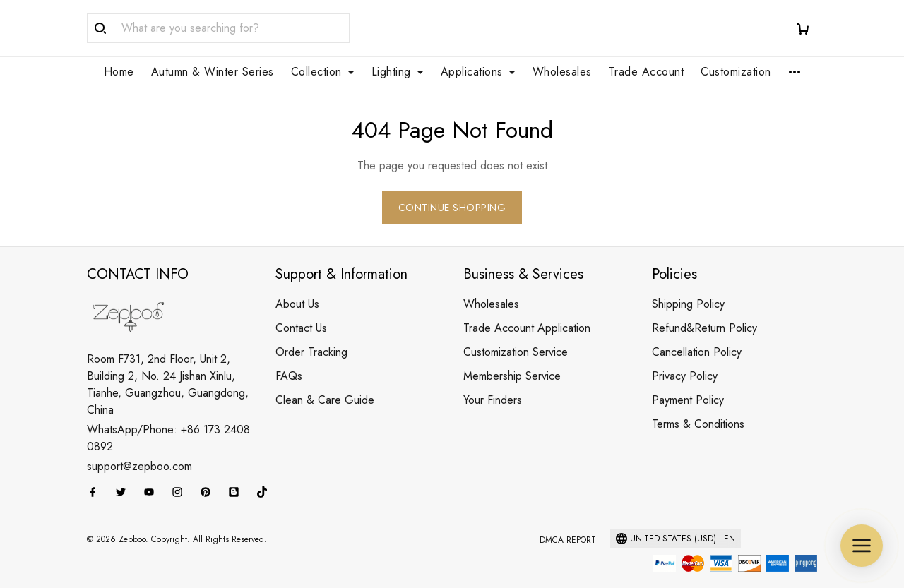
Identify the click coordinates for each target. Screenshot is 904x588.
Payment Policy (688, 383)
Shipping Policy (688, 287)
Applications (478, 72)
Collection (323, 72)
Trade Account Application (527, 311)
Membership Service (512, 359)
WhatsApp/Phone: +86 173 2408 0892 (168, 421)
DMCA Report (568, 523)
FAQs (289, 359)
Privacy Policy (685, 359)
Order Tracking (311, 335)
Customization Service (516, 335)
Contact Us (301, 311)
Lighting (398, 72)
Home (119, 72)
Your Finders (493, 383)
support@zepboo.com (139, 449)
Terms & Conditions (698, 407)
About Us (297, 287)
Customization (736, 72)
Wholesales (562, 72)
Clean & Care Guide (325, 383)
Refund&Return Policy (704, 311)
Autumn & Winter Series (213, 72)
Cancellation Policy (697, 335)
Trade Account (647, 72)
